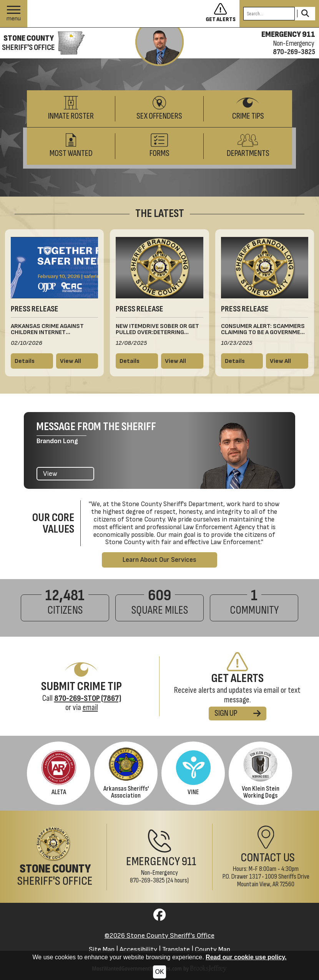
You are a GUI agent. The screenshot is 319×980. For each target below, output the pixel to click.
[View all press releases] (77, 361)
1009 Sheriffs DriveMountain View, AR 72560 (273, 880)
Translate (176, 949)
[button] (14, 14)
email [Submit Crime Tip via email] (90, 708)
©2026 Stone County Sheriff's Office (159, 936)
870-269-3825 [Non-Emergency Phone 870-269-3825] (147, 880)
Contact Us (268, 858)
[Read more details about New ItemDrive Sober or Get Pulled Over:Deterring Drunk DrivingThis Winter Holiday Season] (137, 361)
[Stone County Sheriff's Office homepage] (42, 43)
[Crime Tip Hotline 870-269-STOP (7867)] (88, 698)
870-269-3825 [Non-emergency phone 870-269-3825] (294, 52)
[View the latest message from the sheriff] (159, 47)
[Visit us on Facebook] (159, 917)
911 (189, 862)
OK (159, 972)
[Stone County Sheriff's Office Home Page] (53, 857)
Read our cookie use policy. (246, 957)
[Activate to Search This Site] (305, 14)
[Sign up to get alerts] (223, 14)
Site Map (102, 949)
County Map (213, 949)
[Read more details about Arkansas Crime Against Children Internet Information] (32, 361)
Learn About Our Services (159, 560)
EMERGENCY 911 (288, 35)
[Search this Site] (269, 14)
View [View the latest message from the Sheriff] (50, 474)
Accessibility (138, 949)
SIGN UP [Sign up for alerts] (238, 713)
